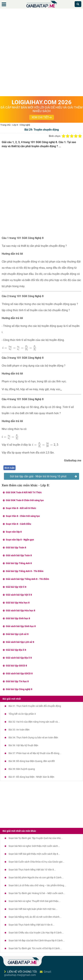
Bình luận (10, 468)
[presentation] (19, 348)
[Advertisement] (41, 53)
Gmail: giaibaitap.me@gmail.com (28, 973)
